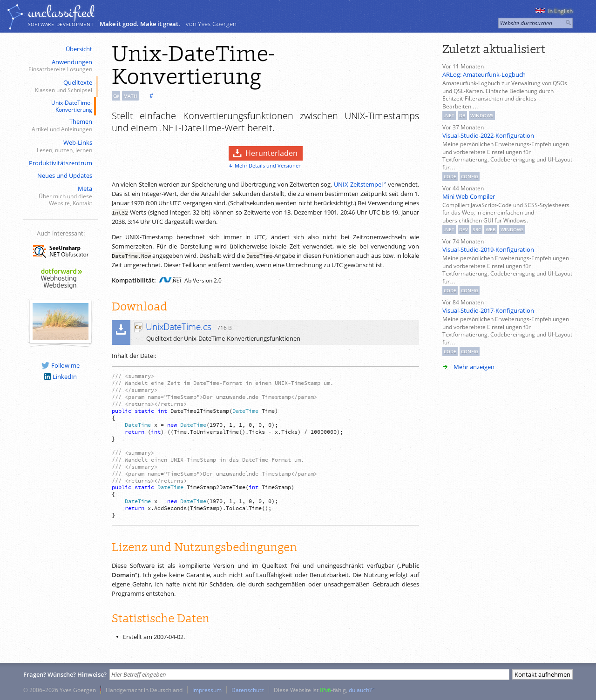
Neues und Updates (65, 175)
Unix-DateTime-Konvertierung (72, 106)
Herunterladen (271, 153)
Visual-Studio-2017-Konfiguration (488, 310)
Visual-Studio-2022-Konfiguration (488, 135)
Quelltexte (60, 86)
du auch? (360, 690)
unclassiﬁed (61, 13)
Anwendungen (60, 66)
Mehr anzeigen (474, 367)
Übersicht (79, 49)
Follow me (61, 365)
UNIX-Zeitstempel (358, 184)
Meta (60, 196)
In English (554, 11)
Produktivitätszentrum (61, 163)
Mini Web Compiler (469, 196)
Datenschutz (248, 690)
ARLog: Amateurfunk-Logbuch (484, 74)
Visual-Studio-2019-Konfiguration (488, 249)
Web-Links (60, 146)
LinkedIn (61, 377)
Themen (60, 125)
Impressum (207, 690)
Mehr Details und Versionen (268, 165)
